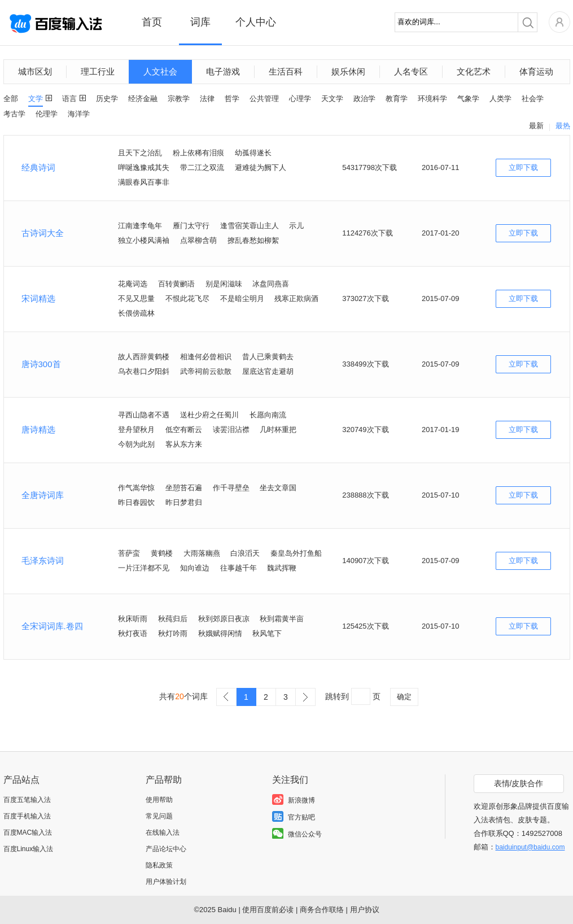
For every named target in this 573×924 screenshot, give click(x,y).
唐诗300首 (41, 364)
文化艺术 (474, 71)
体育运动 (536, 71)
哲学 (232, 99)
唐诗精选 (38, 430)
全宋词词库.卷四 (52, 626)
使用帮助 (159, 800)
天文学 (332, 99)
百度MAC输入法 (28, 833)
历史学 (107, 99)
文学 (36, 99)
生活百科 (286, 71)
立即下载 (523, 167)
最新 (536, 126)
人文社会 (160, 71)
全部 (11, 99)
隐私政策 (159, 865)
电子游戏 (223, 71)
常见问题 (159, 816)
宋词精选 (38, 298)
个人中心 (256, 22)
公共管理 (264, 99)
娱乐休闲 (348, 71)
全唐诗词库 (43, 495)
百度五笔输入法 (27, 800)
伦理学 (47, 114)
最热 (563, 126)
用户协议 (365, 910)
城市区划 (35, 71)
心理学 (300, 99)
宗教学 (179, 99)
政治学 (364, 99)
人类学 (500, 99)
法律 (207, 99)
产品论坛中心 (166, 849)
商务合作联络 (322, 910)
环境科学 (432, 99)
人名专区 (411, 71)
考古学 (14, 114)
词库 (200, 22)
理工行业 (98, 71)
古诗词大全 (43, 233)
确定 (404, 697)
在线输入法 (163, 833)
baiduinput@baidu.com (530, 847)
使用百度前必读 (268, 910)
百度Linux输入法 (29, 849)
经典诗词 (38, 167)
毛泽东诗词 (43, 561)
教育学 (397, 99)
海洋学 (79, 114)
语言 (69, 99)
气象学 (468, 99)
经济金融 (143, 99)
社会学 (533, 99)
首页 (152, 22)
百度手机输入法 (27, 816)
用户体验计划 (166, 882)
